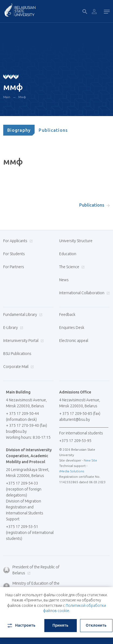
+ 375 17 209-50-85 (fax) (80, 414)
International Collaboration (84, 293)
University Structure (76, 241)
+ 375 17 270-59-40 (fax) (26, 425)
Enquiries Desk (72, 328)
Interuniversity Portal (23, 341)
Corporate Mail (18, 367)
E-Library (13, 328)
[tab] (19, 130)
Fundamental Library (22, 315)
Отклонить (96, 625)
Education (68, 254)
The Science (71, 267)
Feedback (67, 315)
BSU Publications (17, 354)
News (64, 280)
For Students (14, 254)
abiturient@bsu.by (75, 419)
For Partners (14, 267)
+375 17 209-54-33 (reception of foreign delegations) (24, 489)
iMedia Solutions (72, 471)
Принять (60, 625)
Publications (53, 130)
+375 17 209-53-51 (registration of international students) (30, 533)
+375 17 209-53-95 (75, 441)
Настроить (21, 626)
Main (7, 97)
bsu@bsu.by (16, 431)
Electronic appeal (74, 341)
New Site (90, 460)
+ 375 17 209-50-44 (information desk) (22, 416)
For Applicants (17, 241)
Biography (19, 130)
